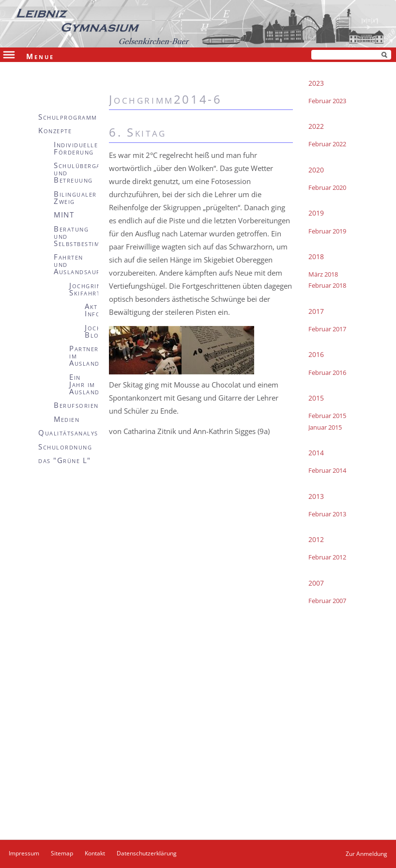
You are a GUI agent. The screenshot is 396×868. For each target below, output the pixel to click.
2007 (316, 583)
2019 (316, 213)
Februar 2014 (327, 470)
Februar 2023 (327, 101)
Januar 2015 (325, 427)
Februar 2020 (327, 187)
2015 (316, 398)
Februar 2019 (327, 231)
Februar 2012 (327, 557)
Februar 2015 (327, 416)
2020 (316, 170)
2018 (316, 256)
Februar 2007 (327, 601)
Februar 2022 (327, 144)
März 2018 (323, 274)
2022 (316, 126)
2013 (316, 496)
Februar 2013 (327, 514)
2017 (316, 311)
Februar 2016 (327, 372)
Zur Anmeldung (366, 854)
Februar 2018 (327, 285)
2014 (316, 453)
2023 (316, 83)
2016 (316, 354)
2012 (316, 539)
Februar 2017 (327, 329)
